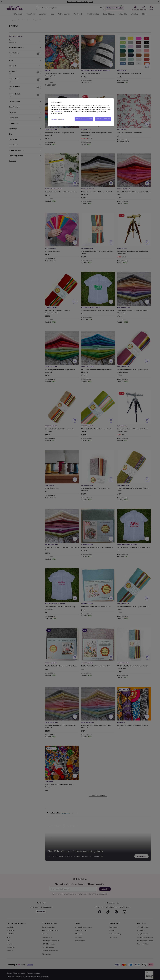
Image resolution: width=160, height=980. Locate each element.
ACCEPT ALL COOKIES (103, 119)
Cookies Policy (58, 111)
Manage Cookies (57, 119)
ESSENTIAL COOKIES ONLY (84, 119)
